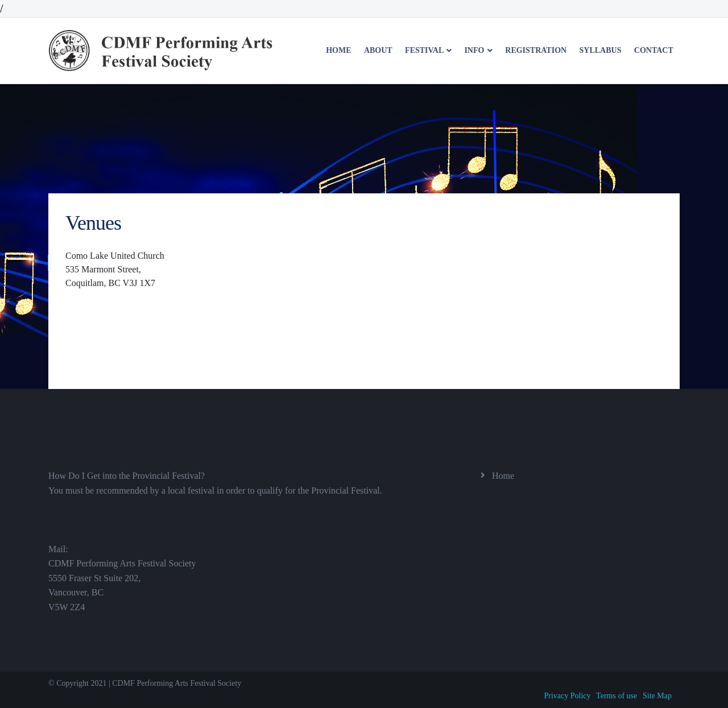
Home (338, 50)
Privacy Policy (568, 696)
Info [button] (475, 50)
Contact (654, 50)
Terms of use (617, 696)
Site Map (657, 696)
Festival (425, 50)
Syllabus (601, 50)
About (378, 50)
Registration (536, 50)
